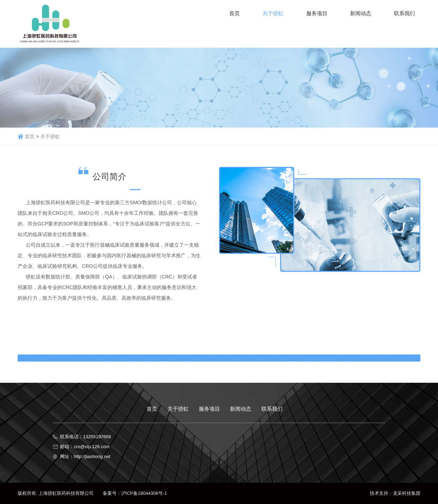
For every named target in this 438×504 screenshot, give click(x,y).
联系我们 (272, 409)
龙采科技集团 (407, 493)
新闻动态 (241, 409)
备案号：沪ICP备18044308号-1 (131, 493)
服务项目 (209, 409)
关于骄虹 (50, 137)
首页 (30, 137)
